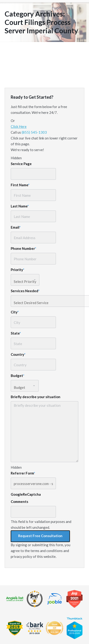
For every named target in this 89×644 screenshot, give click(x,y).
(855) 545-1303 (34, 132)
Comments (19, 502)
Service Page (21, 164)
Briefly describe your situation (36, 397)
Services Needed (25, 291)
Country (18, 354)
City (15, 312)
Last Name (20, 206)
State (16, 333)
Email (16, 227)
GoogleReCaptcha (26, 494)
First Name (20, 185)
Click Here (19, 126)
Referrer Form (23, 473)
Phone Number (24, 248)
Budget (18, 376)
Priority (18, 270)
